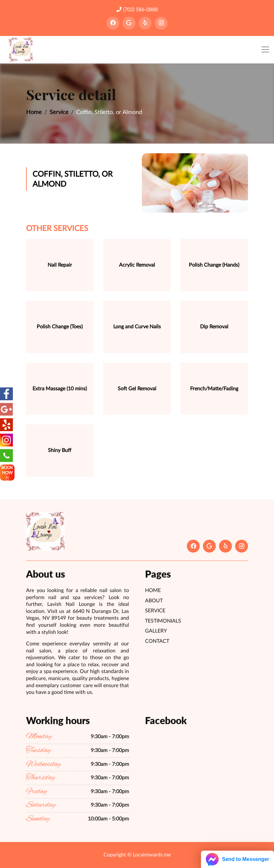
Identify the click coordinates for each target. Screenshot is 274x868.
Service (59, 112)
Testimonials (163, 621)
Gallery (156, 631)
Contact (157, 641)
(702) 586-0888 (137, 9)
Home (34, 112)
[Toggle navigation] (265, 50)
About (154, 601)
